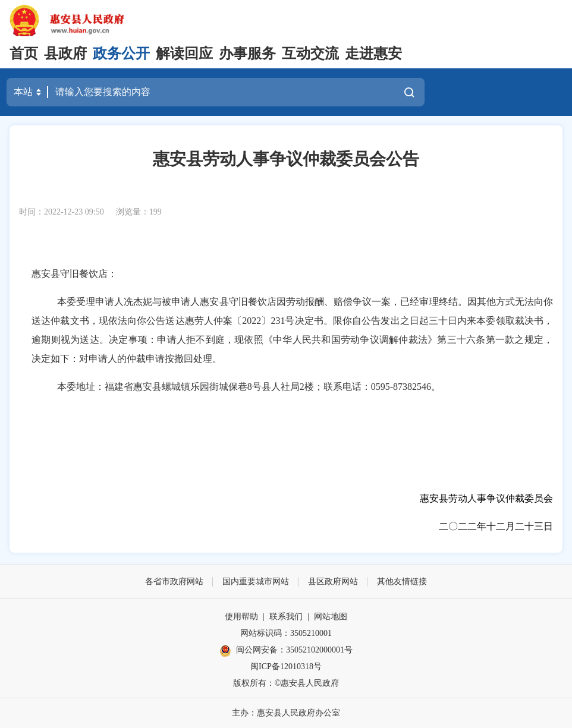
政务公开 (121, 53)
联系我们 (286, 617)
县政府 (65, 53)
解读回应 (184, 53)
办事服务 (247, 53)
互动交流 (310, 53)
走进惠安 (373, 53)
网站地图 (331, 617)
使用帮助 (241, 617)
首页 (24, 53)
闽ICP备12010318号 (286, 666)
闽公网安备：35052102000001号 (286, 651)
